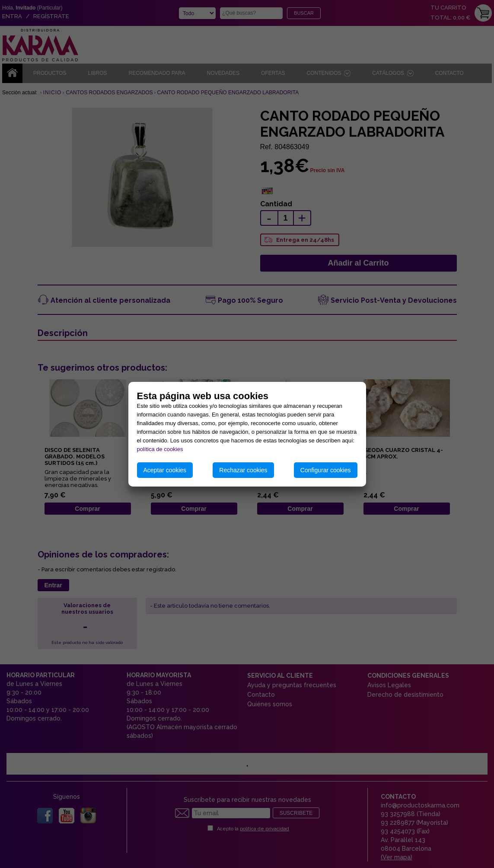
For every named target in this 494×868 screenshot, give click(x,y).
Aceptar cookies (165, 470)
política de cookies (160, 449)
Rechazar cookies (243, 470)
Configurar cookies (326, 470)
